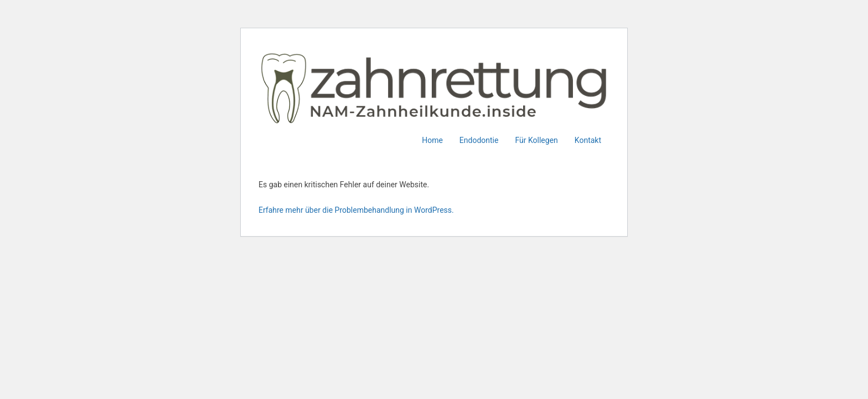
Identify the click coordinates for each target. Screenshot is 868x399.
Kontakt (588, 140)
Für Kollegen (536, 140)
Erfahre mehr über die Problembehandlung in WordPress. (356, 210)
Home (432, 140)
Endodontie (479, 140)
